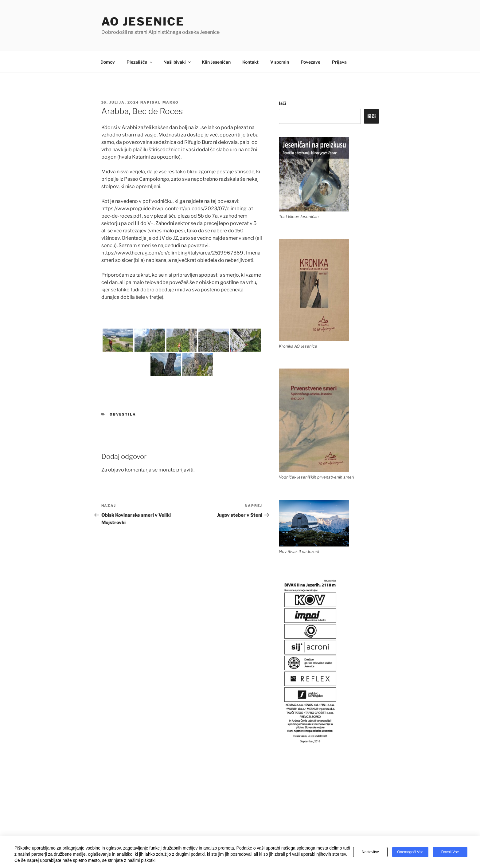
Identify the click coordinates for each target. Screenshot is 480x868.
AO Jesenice (143, 22)
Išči (283, 103)
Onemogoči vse (410, 852)
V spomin (280, 62)
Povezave (310, 62)
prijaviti (185, 470)
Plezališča (140, 62)
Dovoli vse (450, 852)
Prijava (339, 62)
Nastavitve (370, 852)
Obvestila (123, 414)
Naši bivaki (178, 62)
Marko (171, 102)
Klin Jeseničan (216, 62)
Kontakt (250, 62)
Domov (108, 62)
